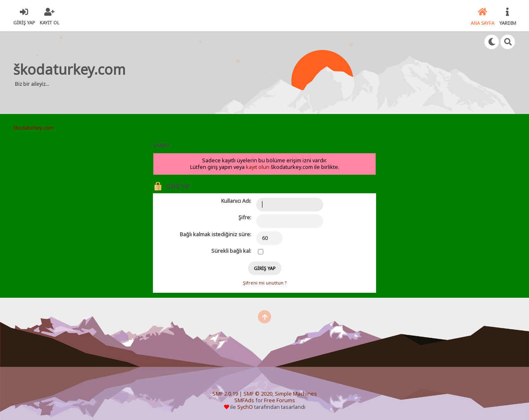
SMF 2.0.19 (225, 393)
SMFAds (244, 400)
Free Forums (280, 400)
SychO (245, 406)
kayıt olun (258, 167)
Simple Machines (296, 393)
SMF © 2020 (258, 393)
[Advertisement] (288, 72)
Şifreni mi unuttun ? (265, 282)
